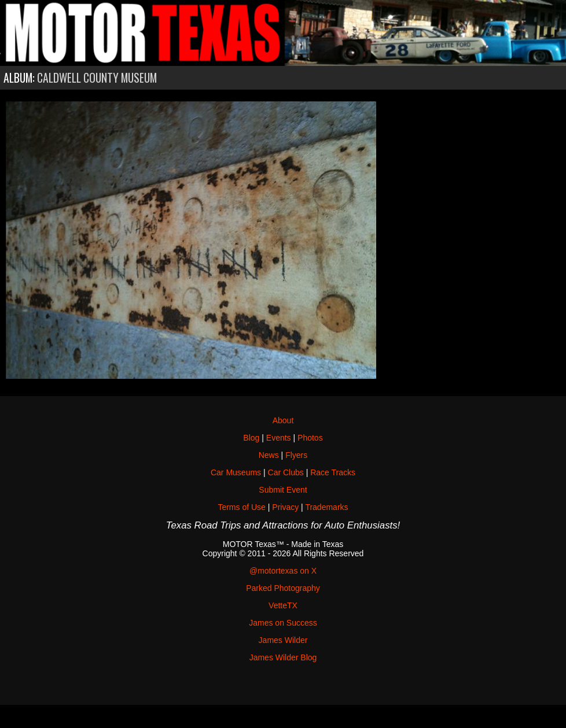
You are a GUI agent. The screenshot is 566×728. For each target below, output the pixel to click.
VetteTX (283, 605)
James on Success (283, 623)
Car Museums (236, 472)
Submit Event (283, 490)
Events (279, 438)
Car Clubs (286, 472)
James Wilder (283, 640)
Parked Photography (283, 588)
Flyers (296, 455)
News (269, 455)
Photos (310, 438)
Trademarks (326, 507)
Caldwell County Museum (97, 78)
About (283, 420)
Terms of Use (241, 507)
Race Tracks (333, 472)
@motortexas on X (283, 571)
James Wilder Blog (283, 657)
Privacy (285, 507)
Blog (251, 438)
